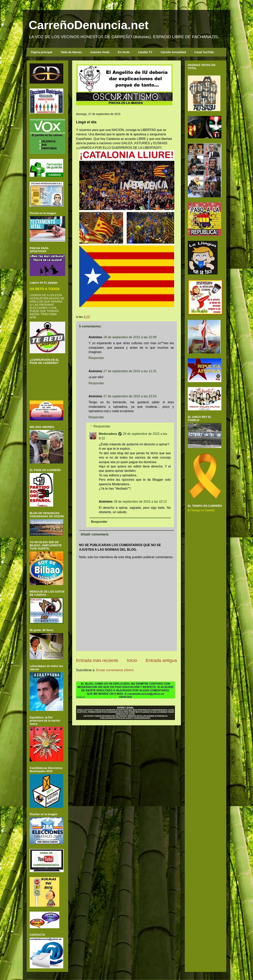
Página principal (42, 52)
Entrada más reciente (97, 660)
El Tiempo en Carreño (201, 510)
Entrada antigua (161, 660)
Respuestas (102, 426)
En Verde (124, 52)
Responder (96, 358)
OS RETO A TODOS (45, 289)
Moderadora (108, 434)
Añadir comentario (95, 534)
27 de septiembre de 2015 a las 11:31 (130, 371)
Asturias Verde (100, 52)
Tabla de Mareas (71, 52)
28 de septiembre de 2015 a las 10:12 (140, 502)
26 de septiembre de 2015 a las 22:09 (130, 337)
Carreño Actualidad (173, 52)
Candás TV (145, 52)
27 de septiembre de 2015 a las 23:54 (130, 396)
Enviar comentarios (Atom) (115, 670)
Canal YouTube (204, 52)
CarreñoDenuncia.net (89, 25)
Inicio (132, 660)
